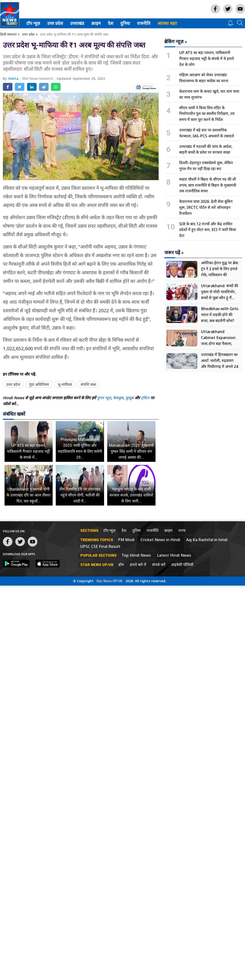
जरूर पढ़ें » (174, 253)
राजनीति (143, 23)
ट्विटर (145, 398)
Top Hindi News (136, 555)
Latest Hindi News (174, 555)
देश (110, 23)
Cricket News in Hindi (160, 540)
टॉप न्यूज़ (32, 23)
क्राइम (95, 23)
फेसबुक (118, 398)
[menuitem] (33, 23)
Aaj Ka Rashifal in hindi (207, 540)
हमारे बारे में (138, 565)
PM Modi (126, 540)
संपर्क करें (159, 565)
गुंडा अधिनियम (39, 384)
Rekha (14, 78)
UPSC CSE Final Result (100, 546)
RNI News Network (38, 78)
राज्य (182, 530)
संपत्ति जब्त (88, 384)
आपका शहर (167, 23)
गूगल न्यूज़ (104, 398)
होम (121, 565)
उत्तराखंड (76, 23)
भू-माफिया (65, 384)
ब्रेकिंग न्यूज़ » (176, 42)
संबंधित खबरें (14, 414)
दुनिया (125, 23)
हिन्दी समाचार (8, 34)
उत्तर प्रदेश (54, 23)
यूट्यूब (130, 398)
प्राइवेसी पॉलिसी (182, 565)
